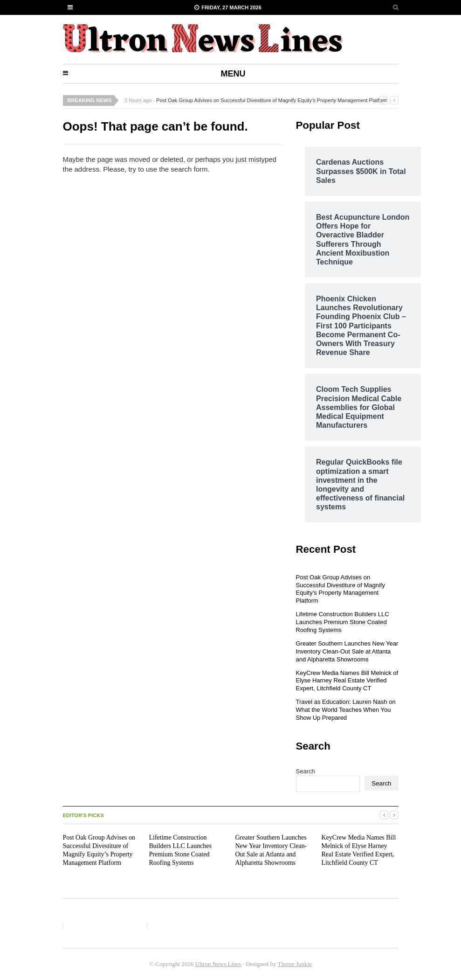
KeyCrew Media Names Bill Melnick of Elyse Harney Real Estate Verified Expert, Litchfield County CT (347, 681)
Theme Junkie (295, 964)
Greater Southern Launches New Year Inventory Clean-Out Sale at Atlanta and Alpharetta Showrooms (347, 651)
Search (306, 771)
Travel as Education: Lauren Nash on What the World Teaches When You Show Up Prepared (346, 710)
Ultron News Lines (218, 964)
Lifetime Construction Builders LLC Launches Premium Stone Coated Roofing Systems (343, 622)
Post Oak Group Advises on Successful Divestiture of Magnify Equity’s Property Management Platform (272, 100)
